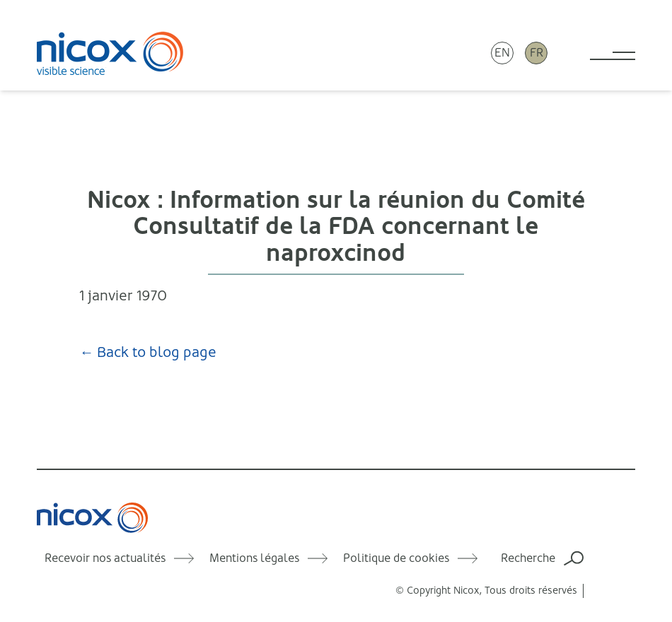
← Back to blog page (148, 352)
